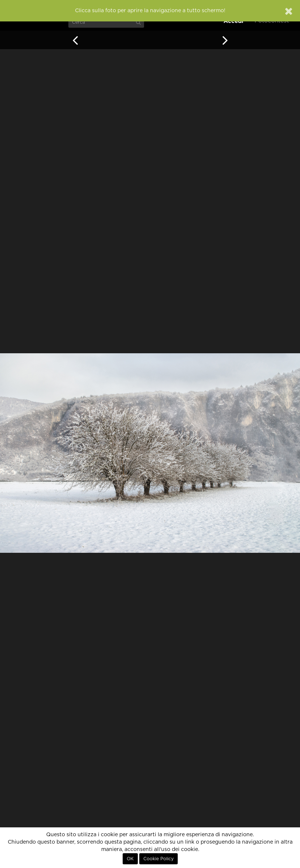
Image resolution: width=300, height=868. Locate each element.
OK (130, 859)
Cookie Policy (158, 859)
